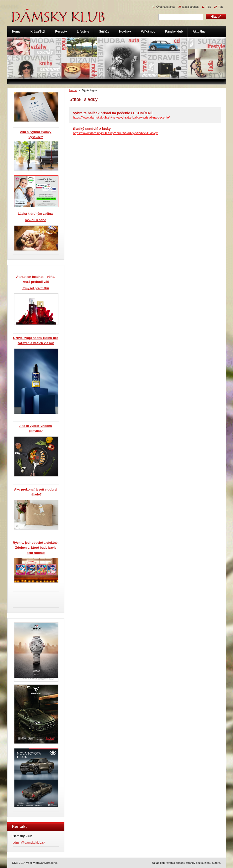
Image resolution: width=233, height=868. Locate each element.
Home (73, 90)
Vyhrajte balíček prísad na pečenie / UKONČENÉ (113, 113)
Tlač (221, 7)
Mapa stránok (190, 7)
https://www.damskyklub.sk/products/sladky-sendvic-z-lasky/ (116, 133)
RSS (208, 7)
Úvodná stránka (166, 7)
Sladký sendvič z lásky (92, 129)
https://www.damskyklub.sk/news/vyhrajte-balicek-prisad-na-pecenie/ (121, 117)
